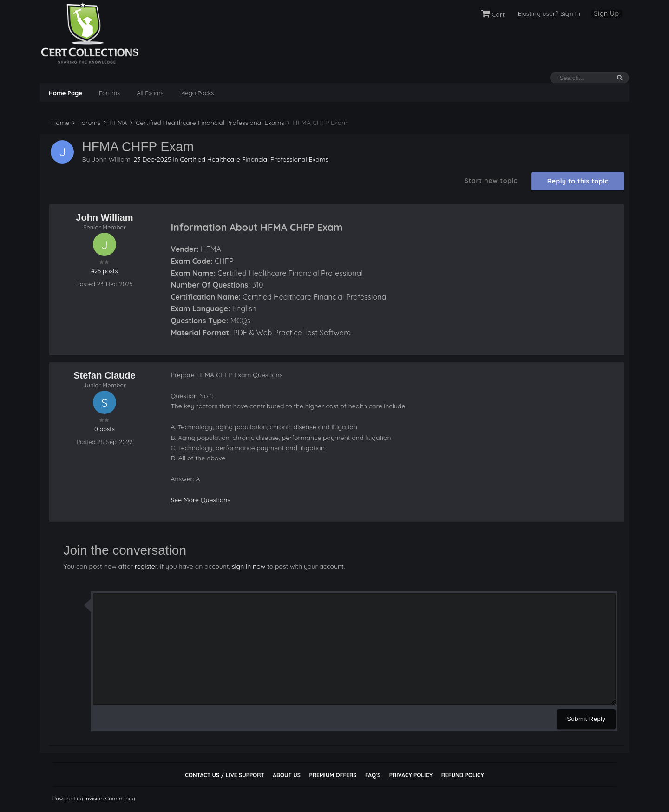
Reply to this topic (578, 181)
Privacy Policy (411, 775)
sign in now (249, 566)
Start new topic (491, 181)
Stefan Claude (104, 375)
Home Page (65, 93)
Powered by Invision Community (94, 798)
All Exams (150, 93)
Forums (109, 93)
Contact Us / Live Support (225, 775)
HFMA (115, 123)
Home (59, 123)
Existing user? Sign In (549, 13)
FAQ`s (373, 775)
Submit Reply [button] (586, 719)
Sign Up (607, 13)
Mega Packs (197, 93)
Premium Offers (333, 775)
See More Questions (200, 500)
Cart (493, 14)
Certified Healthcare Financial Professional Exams (207, 123)
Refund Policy (463, 775)
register (146, 566)
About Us (286, 775)
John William (111, 159)
